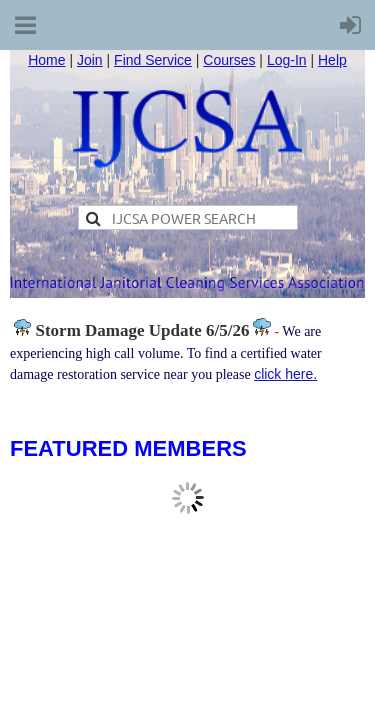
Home (46, 60)
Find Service (153, 60)
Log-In (287, 60)
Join (90, 60)
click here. (285, 374)
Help (332, 60)
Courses (229, 60)
